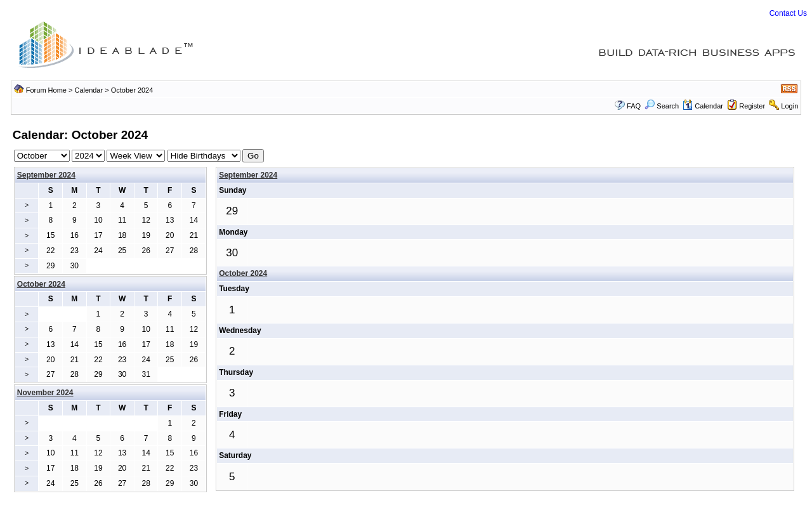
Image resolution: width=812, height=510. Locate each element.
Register (752, 106)
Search (662, 106)
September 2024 (46, 175)
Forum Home (46, 90)
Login (789, 106)
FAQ (634, 106)
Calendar (89, 90)
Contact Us (788, 13)
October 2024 (243, 273)
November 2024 (45, 393)
